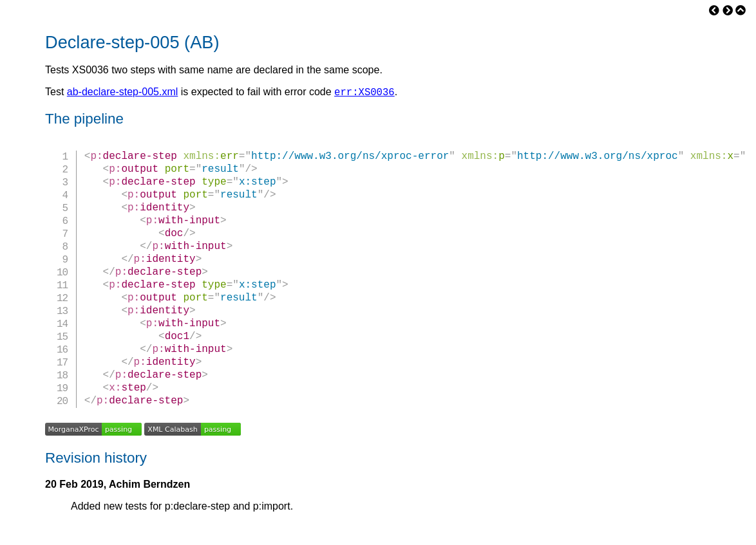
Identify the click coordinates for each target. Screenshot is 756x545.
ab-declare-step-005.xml (123, 94)
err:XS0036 (364, 93)
